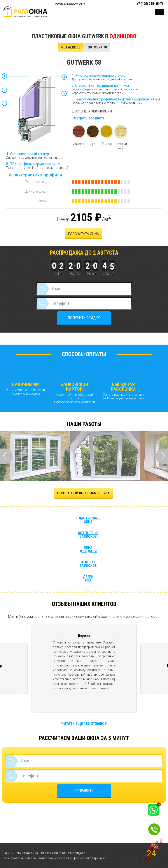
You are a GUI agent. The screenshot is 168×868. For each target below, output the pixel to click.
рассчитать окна (84, 234)
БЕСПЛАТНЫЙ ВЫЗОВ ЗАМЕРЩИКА (83, 493)
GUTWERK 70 (97, 47)
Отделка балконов (88, 564)
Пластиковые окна (88, 520)
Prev (6, 456)
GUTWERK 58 (71, 47)
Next (162, 456)
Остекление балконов (88, 535)
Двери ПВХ (88, 579)
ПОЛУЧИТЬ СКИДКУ (84, 318)
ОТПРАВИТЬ (84, 791)
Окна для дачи (88, 549)
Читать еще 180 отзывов (84, 724)
